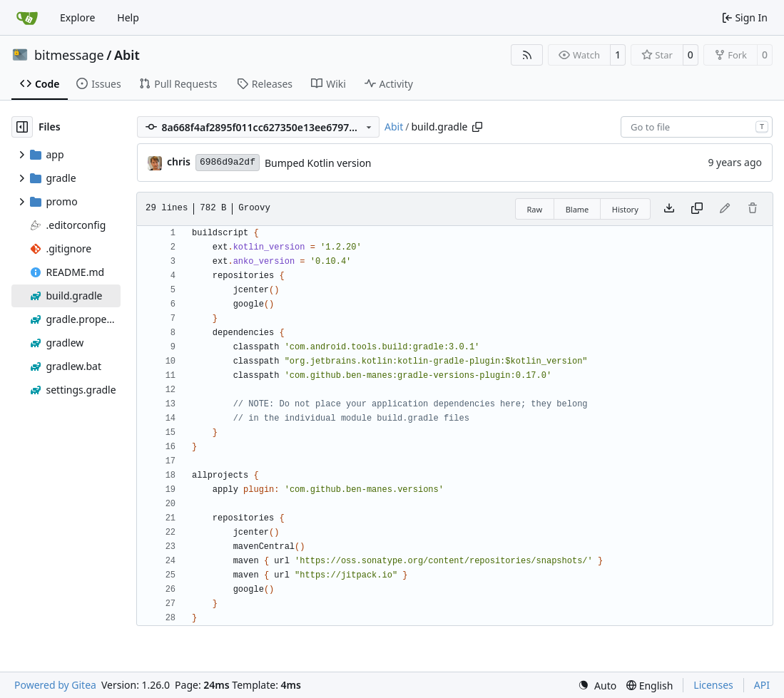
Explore (77, 17)
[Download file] (669, 209)
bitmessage (69, 55)
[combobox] (697, 127)
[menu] (597, 686)
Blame (577, 209)
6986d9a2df (228, 162)
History (625, 209)
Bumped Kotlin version (318, 163)
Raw (535, 209)
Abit (127, 55)
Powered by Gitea (55, 685)
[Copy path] (477, 127)
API (762, 685)
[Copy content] (697, 209)
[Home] (27, 18)
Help (128, 17)
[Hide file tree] (22, 127)
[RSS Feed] (527, 55)
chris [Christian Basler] (179, 161)
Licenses (713, 685)
